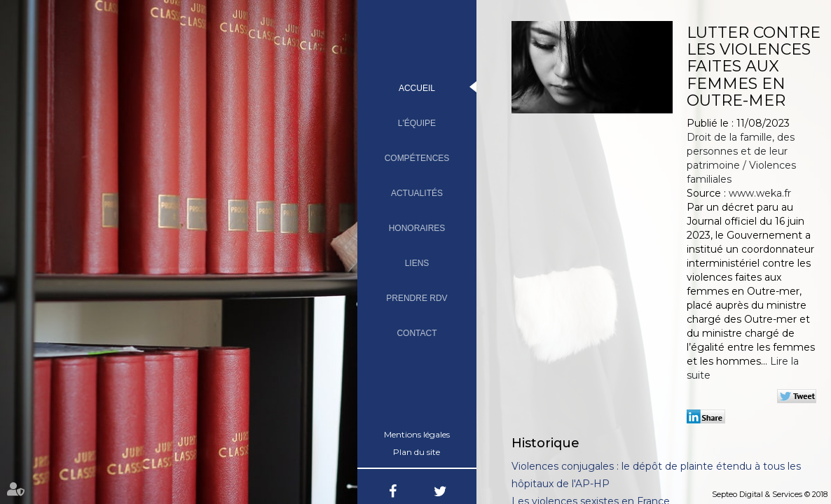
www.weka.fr (760, 193)
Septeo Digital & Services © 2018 (770, 494)
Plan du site (417, 452)
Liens (417, 263)
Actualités (417, 193)
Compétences (417, 158)
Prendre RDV (417, 298)
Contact (417, 333)
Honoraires (417, 228)
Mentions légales (417, 434)
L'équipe (417, 123)
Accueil (417, 88)
